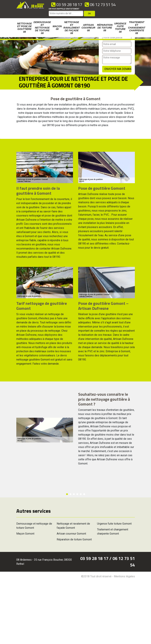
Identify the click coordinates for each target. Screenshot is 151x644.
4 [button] (77, 494)
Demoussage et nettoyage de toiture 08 (42, 28)
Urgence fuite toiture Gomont (114, 524)
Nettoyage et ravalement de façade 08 (72, 28)
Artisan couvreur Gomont (71, 534)
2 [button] (70, 494)
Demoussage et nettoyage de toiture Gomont (34, 526)
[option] (0, 139)
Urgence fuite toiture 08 (120, 28)
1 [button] (67, 494)
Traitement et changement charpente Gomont (113, 532)
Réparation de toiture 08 (105, 28)
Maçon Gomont (25, 534)
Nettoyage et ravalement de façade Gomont (73, 526)
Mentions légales (124, 576)
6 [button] (84, 494)
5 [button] (81, 494)
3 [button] (74, 494)
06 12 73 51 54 (100, 4)
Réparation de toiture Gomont (74, 539)
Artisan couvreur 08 (88, 28)
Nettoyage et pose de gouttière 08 (25, 28)
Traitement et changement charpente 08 (137, 28)
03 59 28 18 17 (67, 4)
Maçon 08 (57, 28)
